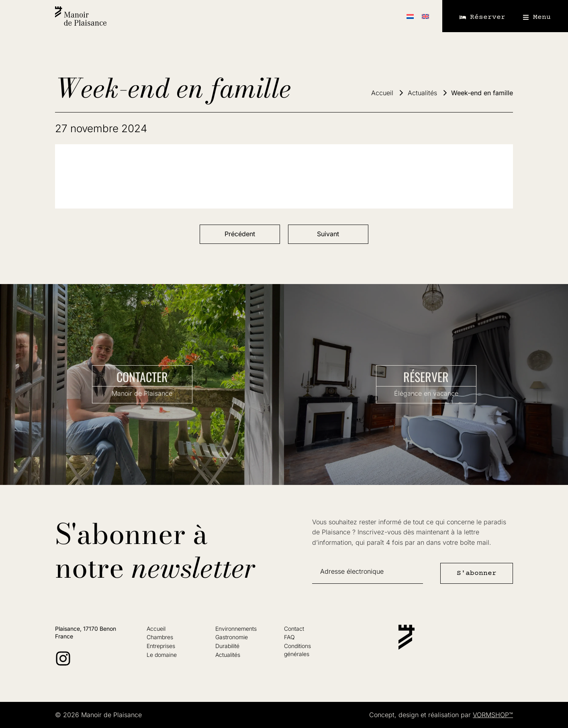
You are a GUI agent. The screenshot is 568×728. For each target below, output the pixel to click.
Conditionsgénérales (297, 650)
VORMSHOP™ (493, 715)
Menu (542, 17)
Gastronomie (232, 637)
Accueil (156, 629)
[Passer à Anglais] (425, 16)
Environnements (236, 629)
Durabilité (227, 646)
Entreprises (161, 646)
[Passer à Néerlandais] (410, 16)
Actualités (228, 655)
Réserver (488, 17)
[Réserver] (463, 17)
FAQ (289, 637)
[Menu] (526, 17)
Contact (294, 629)
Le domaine (162, 655)
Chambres (160, 637)
